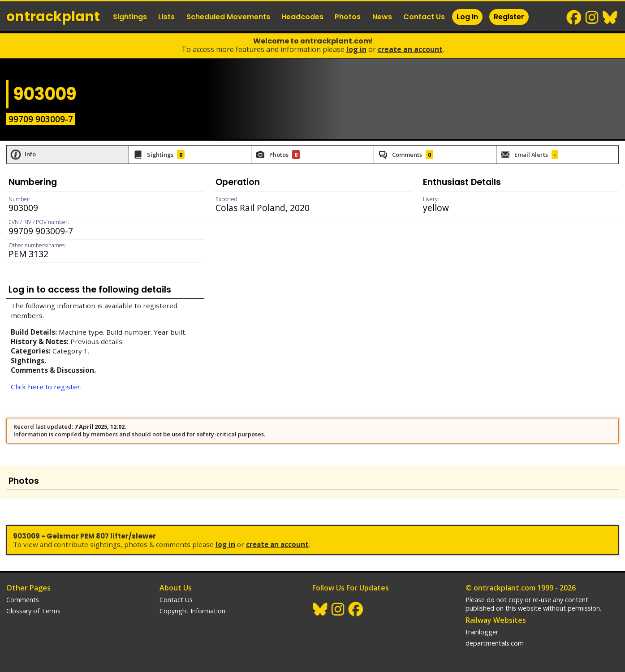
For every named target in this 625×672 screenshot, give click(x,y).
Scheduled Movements (228, 17)
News (382, 17)
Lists (166, 17)
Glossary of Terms (33, 611)
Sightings (130, 17)
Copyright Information (192, 611)
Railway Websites (496, 620)
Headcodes (302, 17)
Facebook (574, 17)
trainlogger (482, 632)
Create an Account (410, 49)
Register (509, 17)
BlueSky (610, 17)
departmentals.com (495, 643)
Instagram (592, 17)
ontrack (53, 17)
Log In (467, 17)
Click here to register (45, 387)
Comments (23, 600)
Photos (348, 17)
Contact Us (424, 17)
